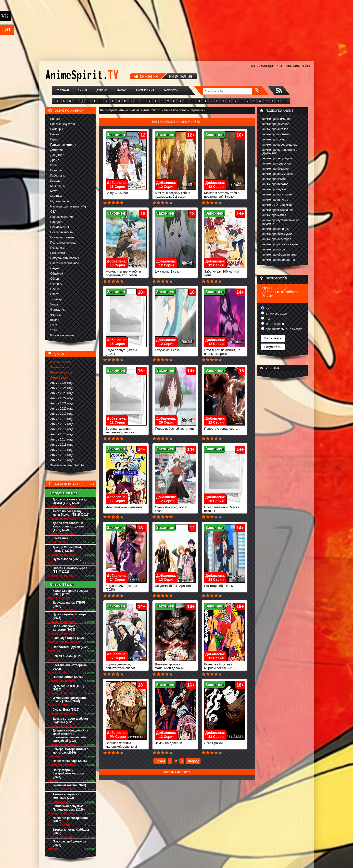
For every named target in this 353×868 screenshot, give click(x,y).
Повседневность (62, 232)
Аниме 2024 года (62, 388)
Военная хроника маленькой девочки (126, 429)
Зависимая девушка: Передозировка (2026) (69, 808)
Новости (171, 90)
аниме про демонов (276, 124)
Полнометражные (62, 237)
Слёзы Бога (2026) (66, 710)
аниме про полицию (276, 229)
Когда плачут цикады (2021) (126, 350)
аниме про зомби (274, 179)
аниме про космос (275, 139)
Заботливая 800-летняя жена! (225, 272)
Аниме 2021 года (62, 403)
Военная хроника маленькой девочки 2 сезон (126, 745)
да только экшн (276, 314)
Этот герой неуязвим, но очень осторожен (225, 350)
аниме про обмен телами (279, 255)
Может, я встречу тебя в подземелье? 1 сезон (126, 272)
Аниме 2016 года (62, 429)
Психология (58, 248)
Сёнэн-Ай (57, 284)
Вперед (193, 761)
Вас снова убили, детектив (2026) (65, 628)
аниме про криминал (276, 119)
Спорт (54, 294)
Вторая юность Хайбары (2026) (71, 831)
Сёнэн (55, 279)
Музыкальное (60, 201)
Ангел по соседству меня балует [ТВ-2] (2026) (71, 513)
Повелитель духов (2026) (71, 647)
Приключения (60, 227)
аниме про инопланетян (279, 260)
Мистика (56, 196)
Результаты (273, 347)
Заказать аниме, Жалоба (67, 465)
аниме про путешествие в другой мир (280, 152)
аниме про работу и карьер (281, 244)
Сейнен (55, 289)
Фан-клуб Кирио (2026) (69, 638)
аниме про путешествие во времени (281, 222)
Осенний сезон (60, 362)
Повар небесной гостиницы (175, 427)
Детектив (56, 150)
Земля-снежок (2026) (68, 656)
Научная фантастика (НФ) (68, 207)
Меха (54, 191)
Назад (160, 761)
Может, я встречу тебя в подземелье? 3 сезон (225, 193)
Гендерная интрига (63, 145)
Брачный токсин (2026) (69, 785)
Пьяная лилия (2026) (68, 677)
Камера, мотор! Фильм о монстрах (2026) (71, 751)
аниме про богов (274, 249)
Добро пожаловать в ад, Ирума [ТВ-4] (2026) (70, 501)
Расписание (145, 90)
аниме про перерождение (280, 145)
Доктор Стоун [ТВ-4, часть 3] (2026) (67, 549)
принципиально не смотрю (284, 329)
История (56, 170)
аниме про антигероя (277, 239)
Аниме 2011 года (62, 455)
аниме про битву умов (277, 234)
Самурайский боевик (64, 258)
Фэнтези (56, 315)
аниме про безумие (275, 169)
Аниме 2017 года (62, 424)
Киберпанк (57, 176)
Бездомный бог (126, 191)
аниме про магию (274, 215)
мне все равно (275, 324)
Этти (53, 330)
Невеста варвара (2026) (70, 761)
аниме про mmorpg (275, 200)
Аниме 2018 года (62, 419)
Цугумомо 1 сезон (175, 349)
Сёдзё (55, 268)
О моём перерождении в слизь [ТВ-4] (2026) (71, 700)
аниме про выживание (277, 210)
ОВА (53, 212)
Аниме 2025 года (62, 383)
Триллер (56, 299)
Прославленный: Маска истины (225, 508)
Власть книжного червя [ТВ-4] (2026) (70, 570)
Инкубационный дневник (126, 506)
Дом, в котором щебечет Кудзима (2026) (70, 720)
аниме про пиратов (275, 184)
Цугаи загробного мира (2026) (70, 616)
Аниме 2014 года (62, 440)
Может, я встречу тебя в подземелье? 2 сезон (175, 193)
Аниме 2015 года (62, 434)
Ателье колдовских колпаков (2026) (67, 796)
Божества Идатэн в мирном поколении (225, 665)
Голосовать (273, 338)
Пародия (56, 222)
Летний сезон (59, 378)
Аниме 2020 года (62, 409)
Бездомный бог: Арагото (175, 584)
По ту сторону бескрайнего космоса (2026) (68, 773)
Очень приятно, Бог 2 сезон (175, 508)
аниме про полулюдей (277, 194)
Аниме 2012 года (62, 450)
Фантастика (58, 310)
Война (55, 134)
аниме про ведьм (274, 189)
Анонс (121, 90)
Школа (55, 320)
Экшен (55, 325)
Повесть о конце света (225, 427)
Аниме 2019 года (62, 414)
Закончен (116, 135)
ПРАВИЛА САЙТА (298, 66)
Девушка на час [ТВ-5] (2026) (69, 604)
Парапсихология (62, 217)
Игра (53, 165)
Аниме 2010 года (62, 460)
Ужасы (55, 304)
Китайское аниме (62, 335)
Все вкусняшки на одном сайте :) (177, 122)
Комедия (56, 181)
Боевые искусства (63, 124)
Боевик (55, 119)
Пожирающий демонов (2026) (69, 843)
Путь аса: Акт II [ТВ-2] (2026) (68, 688)
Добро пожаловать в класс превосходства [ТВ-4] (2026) (68, 526)
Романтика (58, 253)
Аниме (83, 90)
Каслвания (61, 538)
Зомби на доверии (175, 741)
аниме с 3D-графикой (277, 205)
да (267, 308)
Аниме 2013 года (62, 445)
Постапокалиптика (63, 243)
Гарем (54, 139)
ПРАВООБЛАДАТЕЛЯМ (266, 66)
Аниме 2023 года (62, 393)
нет (268, 319)
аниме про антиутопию (278, 174)
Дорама (102, 90)
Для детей (57, 155)
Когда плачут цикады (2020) (126, 586)
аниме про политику (276, 134)
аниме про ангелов (275, 129)
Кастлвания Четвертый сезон (70, 667)
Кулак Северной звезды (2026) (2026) (70, 592)
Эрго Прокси (225, 741)
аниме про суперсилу (277, 164)
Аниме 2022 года (62, 398)
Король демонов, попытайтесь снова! (126, 665)
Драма (55, 160)
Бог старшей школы (225, 584)
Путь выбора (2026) (67, 559)
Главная (63, 90)
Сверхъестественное (65, 263)
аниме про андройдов (277, 158)
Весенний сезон (61, 372)
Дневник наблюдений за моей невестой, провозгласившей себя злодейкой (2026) (70, 736)
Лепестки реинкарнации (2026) (70, 820)
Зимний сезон (60, 367)
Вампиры (57, 129)
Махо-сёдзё (58, 186)
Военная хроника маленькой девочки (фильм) (175, 667)
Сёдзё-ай (57, 274)
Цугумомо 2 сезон (175, 270)
